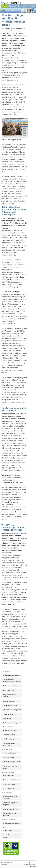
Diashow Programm (9, 701)
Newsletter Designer (9, 739)
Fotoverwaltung (8, 714)
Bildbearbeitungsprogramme (12, 723)
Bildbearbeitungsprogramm (12, 675)
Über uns (33, 863)
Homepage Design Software (12, 762)
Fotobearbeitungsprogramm (12, 710)
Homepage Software (9, 753)
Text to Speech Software (10, 780)
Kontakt (27, 863)
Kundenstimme (5, 865)
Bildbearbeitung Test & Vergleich (10, 797)
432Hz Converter (8, 830)
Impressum (33, 867)
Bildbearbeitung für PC (10, 686)
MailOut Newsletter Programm (9, 744)
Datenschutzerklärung (29, 865)
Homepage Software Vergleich (9, 814)
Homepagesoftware (9, 757)
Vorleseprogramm (9, 776)
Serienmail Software (9, 735)
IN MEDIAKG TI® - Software (9, 863)
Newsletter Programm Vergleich (10, 804)
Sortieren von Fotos (9, 690)
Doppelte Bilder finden (10, 705)
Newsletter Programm (10, 730)
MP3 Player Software (9, 784)
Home (22, 863)
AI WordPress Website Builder (10, 836)
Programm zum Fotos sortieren (10, 696)
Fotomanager (7, 718)
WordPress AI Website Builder (10, 767)
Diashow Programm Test (11, 809)
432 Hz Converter (8, 789)
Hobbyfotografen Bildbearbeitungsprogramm (12, 680)
